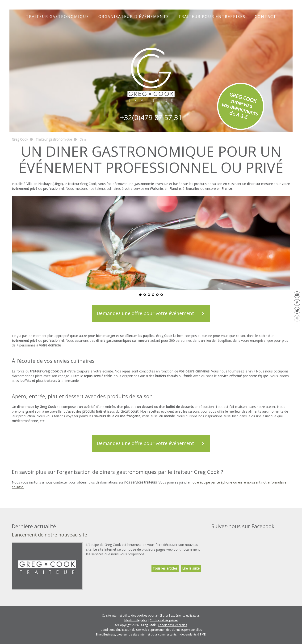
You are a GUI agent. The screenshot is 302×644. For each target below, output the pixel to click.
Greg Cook (20, 139)
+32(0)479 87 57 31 (151, 117)
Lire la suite (191, 568)
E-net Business (106, 634)
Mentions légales (136, 620)
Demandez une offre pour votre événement (153, 313)
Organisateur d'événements (134, 17)
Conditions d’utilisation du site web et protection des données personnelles (151, 630)
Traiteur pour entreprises (212, 17)
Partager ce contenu (297, 318)
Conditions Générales (172, 625)
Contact (266, 17)
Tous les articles (165, 568)
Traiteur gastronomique (57, 17)
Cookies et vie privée (164, 620)
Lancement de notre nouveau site (49, 535)
